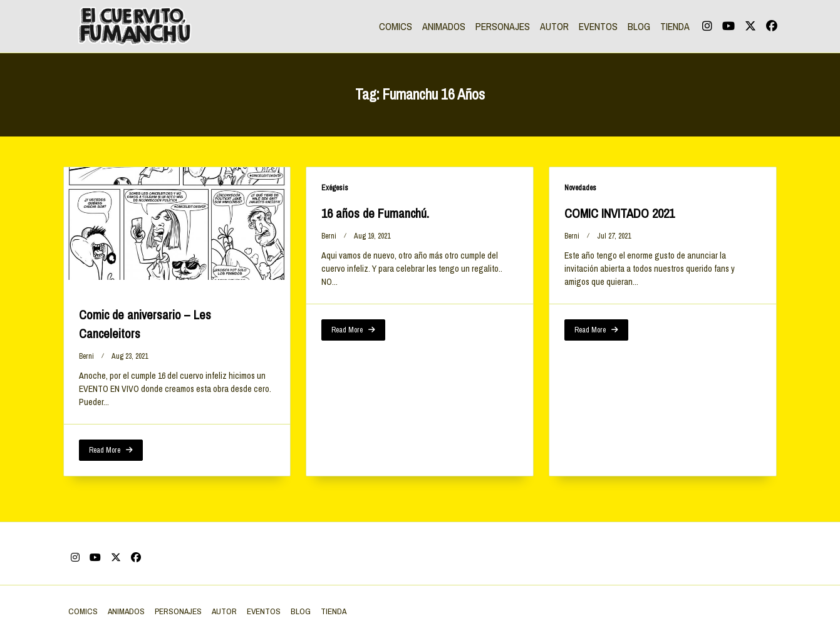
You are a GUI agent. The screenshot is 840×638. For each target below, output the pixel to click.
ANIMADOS (444, 26)
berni (86, 356)
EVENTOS (598, 26)
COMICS (396, 26)
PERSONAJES (503, 26)
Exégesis (335, 188)
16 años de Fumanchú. (375, 213)
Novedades (580, 188)
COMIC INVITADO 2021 (620, 213)
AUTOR (554, 26)
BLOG (639, 26)
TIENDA (675, 26)
